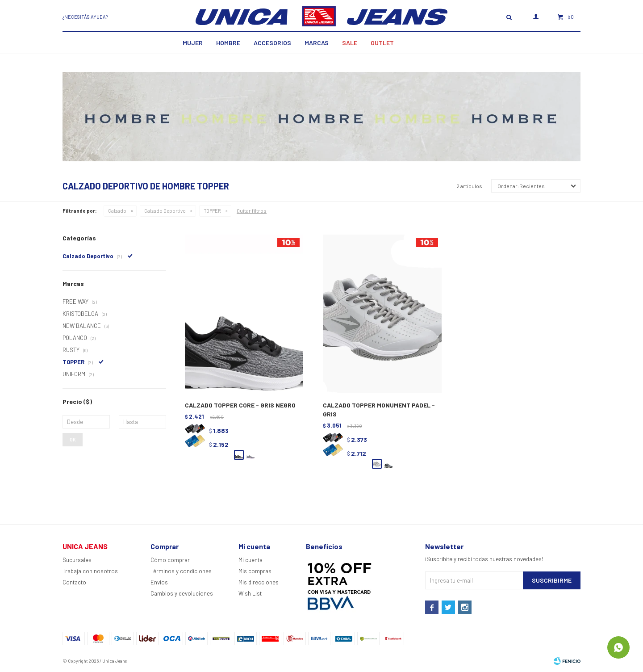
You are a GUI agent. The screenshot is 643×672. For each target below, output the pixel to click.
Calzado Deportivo (165, 211)
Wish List (250, 593)
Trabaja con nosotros (90, 571)
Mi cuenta (251, 560)
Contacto (74, 582)
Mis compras (255, 571)
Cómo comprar (170, 560)
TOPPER (212, 211)
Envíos (159, 582)
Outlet (382, 43)
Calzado (117, 211)
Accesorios (272, 43)
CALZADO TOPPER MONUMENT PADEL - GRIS (379, 409)
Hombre (228, 43)
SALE (350, 43)
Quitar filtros (252, 210)
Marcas (317, 43)
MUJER (193, 43)
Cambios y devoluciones (182, 593)
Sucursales (77, 560)
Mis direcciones (259, 582)
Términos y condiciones (181, 571)
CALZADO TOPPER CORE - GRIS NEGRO (240, 405)
